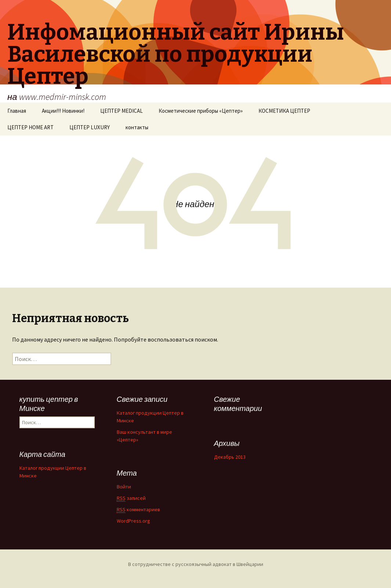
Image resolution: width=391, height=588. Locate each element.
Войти (124, 487)
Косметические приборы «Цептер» (201, 111)
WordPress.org (133, 521)
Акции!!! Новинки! (63, 111)
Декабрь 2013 (230, 457)
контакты (137, 127)
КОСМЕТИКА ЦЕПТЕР (284, 111)
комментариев (138, 510)
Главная (17, 111)
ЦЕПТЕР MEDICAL (122, 111)
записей (131, 498)
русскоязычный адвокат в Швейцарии (219, 564)
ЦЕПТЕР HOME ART (30, 127)
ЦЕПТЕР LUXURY (90, 127)
